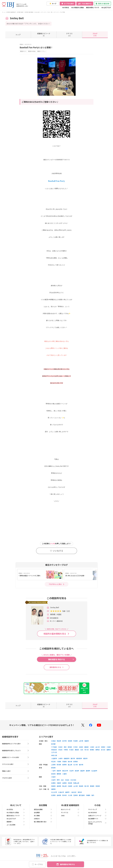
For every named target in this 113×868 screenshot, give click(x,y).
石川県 (76, 765)
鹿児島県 (82, 795)
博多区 (80, 792)
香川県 (87, 786)
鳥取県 (53, 786)
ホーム (4, 12)
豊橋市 (88, 771)
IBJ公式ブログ (106, 7)
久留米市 (61, 792)
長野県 (64, 765)
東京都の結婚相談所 (11, 12)
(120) (95, 34)
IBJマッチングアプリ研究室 (97, 823)
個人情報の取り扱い (43, 822)
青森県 (59, 741)
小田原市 (54, 758)
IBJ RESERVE (97, 812)
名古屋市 (94, 771)
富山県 (70, 765)
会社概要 (43, 812)
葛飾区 (109, 750)
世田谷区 (54, 750)
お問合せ (43, 819)
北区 (82, 750)
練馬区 (98, 750)
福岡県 (53, 789)
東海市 (77, 771)
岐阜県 (53, 774)
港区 (65, 747)
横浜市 (85, 758)
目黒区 (103, 747)
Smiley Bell (37, 12)
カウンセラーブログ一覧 (47, 12)
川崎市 (60, 758)
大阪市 (53, 780)
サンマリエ (70, 812)
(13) (69, 34)
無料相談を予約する (67, 864)
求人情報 (43, 816)
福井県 (81, 765)
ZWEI (70, 816)
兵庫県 (53, 783)
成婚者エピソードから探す (16, 757)
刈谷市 (71, 771)
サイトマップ (97, 809)
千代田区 (54, 747)
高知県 (98, 786)
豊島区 (77, 750)
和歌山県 (76, 783)
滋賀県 (64, 783)
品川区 (98, 747)
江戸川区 (54, 752)
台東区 (81, 747)
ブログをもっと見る (55, 584)
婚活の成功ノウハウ (93, 7)
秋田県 (76, 741)
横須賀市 (79, 758)
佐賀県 (53, 795)
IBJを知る (66, 7)
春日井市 (65, 771)
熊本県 (64, 795)
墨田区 (87, 747)
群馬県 (76, 762)
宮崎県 (76, 795)
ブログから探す (16, 778)
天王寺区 (73, 780)
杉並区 (71, 750)
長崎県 (59, 795)
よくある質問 (16, 825)
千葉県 (59, 762)
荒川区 (87, 750)
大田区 (109, 747)
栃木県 (70, 762)
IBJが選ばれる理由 (78, 7)
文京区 (76, 747)
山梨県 (53, 765)
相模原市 (67, 758)
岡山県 (64, 786)
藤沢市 (73, 758)
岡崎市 (59, 771)
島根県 (59, 786)
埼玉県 (53, 762)
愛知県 (53, 768)
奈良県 (70, 783)
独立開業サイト (97, 819)
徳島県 (81, 786)
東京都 (53, 744)
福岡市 (67, 792)
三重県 (64, 774)
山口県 (76, 786)
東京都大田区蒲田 (29, 12)
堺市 (58, 780)
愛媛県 (92, 786)
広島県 (70, 786)
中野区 (66, 750)
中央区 (60, 747)
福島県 (87, 741)
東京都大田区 (20, 12)
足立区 (103, 750)
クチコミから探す (16, 764)
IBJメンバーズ (70, 809)
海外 (93, 795)
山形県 (81, 741)
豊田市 (82, 771)
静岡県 (59, 774)
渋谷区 (60, 750)
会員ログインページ (97, 816)
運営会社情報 (43, 809)
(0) (44, 34)
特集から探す (16, 771)
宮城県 (70, 741)
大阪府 (53, 777)
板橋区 (92, 750)
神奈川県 (54, 755)
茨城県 (64, 762)
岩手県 (64, 741)
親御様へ (16, 822)
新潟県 (59, 765)
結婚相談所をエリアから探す (16, 744)
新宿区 (70, 747)
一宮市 (53, 771)
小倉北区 (74, 792)
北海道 (53, 741)
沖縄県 (88, 795)
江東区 (92, 747)
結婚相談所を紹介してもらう (16, 750)
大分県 (70, 795)
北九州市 (54, 792)
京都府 (59, 783)
